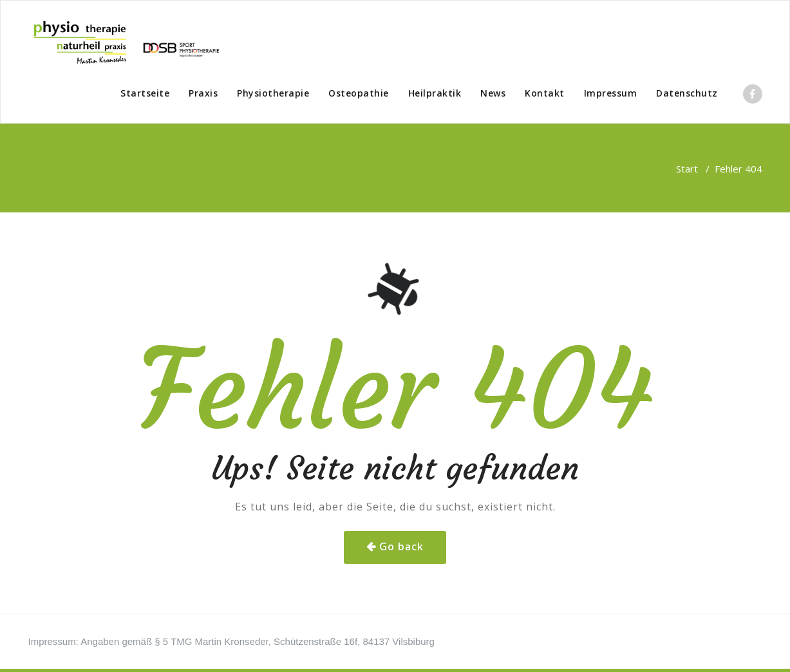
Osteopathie (359, 93)
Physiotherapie (273, 93)
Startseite (145, 93)
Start (687, 169)
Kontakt (545, 93)
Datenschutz (687, 93)
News (493, 93)
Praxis (203, 93)
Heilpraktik (435, 93)
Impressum (611, 93)
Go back (401, 546)
